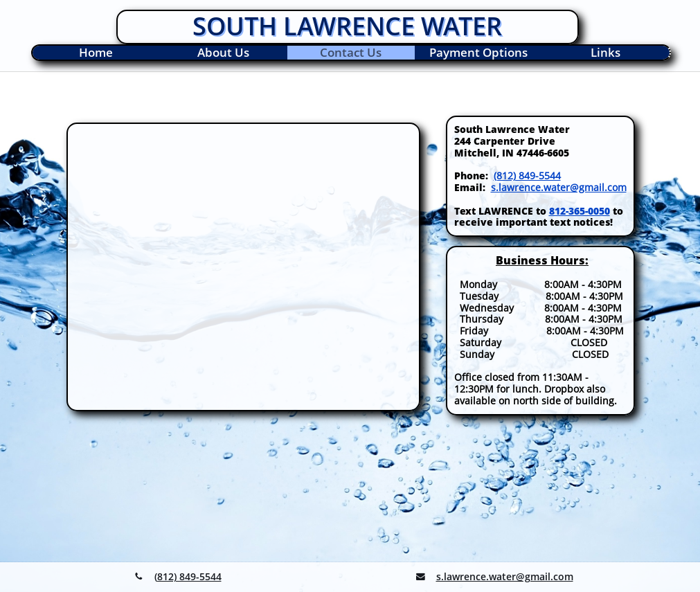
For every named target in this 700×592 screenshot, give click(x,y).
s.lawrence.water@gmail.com (559, 187)
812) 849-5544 (189, 576)
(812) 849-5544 (527, 176)
